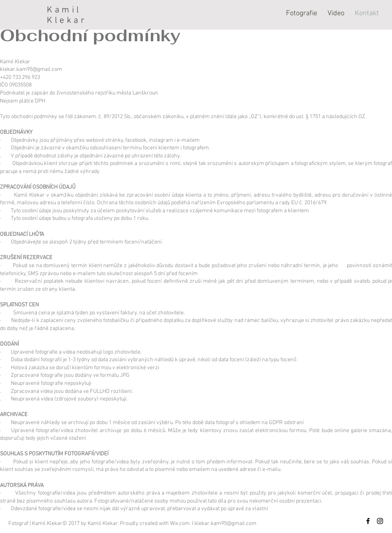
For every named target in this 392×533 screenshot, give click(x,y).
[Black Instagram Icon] (380, 521)
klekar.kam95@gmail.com (31, 69)
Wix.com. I (182, 524)
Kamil (64, 10)
